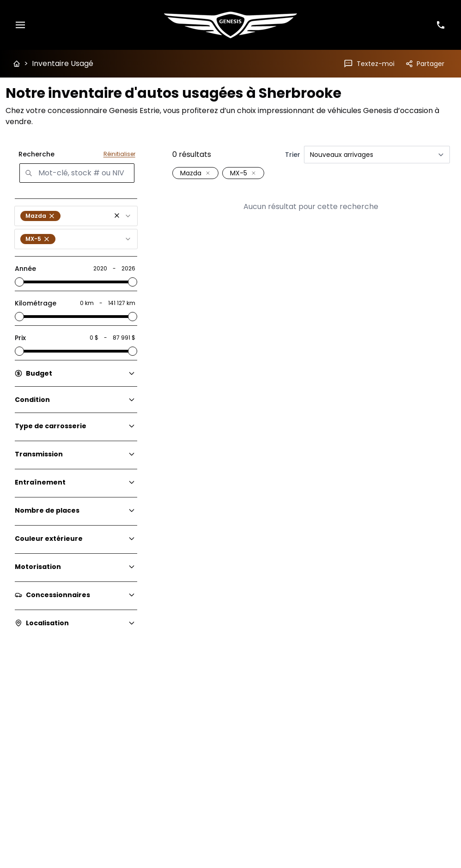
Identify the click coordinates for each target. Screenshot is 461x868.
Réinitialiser (119, 154)
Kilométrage (36, 303)
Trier (293, 155)
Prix (20, 338)
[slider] (19, 282)
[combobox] (76, 216)
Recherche (36, 154)
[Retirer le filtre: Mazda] (208, 173)
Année (25, 269)
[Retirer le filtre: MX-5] (254, 173)
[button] (117, 216)
